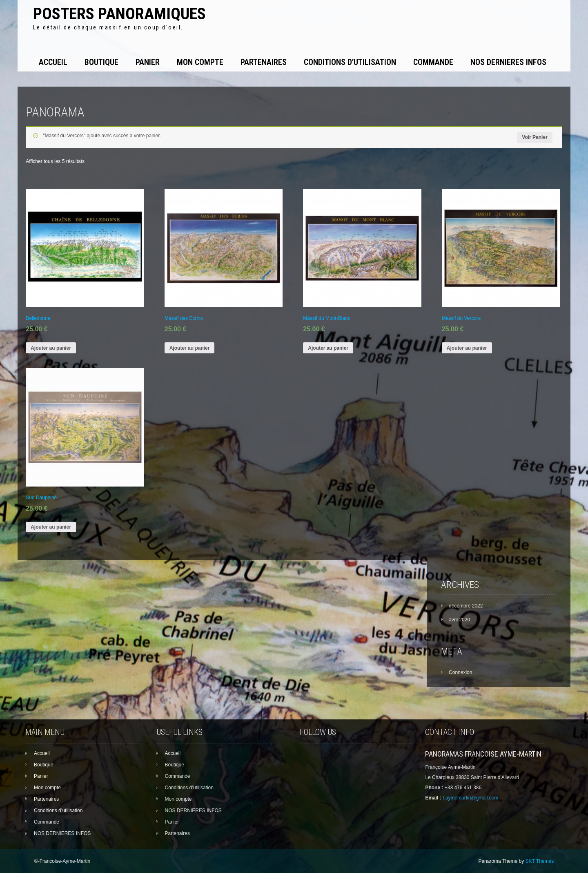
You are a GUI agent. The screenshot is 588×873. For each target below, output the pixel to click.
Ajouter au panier (51, 348)
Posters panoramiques (119, 14)
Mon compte (200, 62)
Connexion (460, 672)
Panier (148, 62)
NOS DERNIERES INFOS (508, 62)
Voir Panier (535, 137)
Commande (433, 62)
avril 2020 (459, 620)
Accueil (53, 62)
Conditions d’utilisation (350, 62)
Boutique (101, 62)
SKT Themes (540, 861)
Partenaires (264, 62)
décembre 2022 (466, 606)
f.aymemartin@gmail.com (470, 798)
